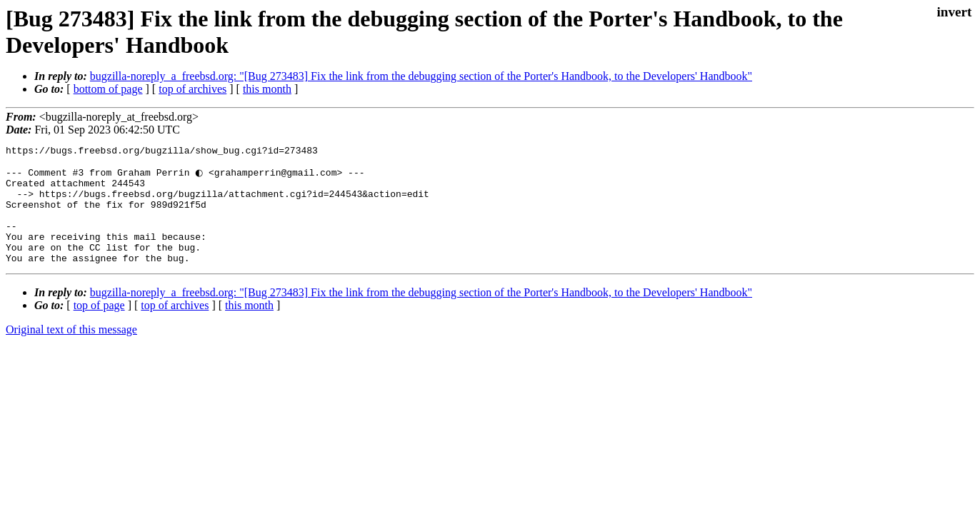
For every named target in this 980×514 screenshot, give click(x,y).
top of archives (192, 89)
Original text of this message (71, 352)
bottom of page (108, 89)
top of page (99, 328)
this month (267, 89)
